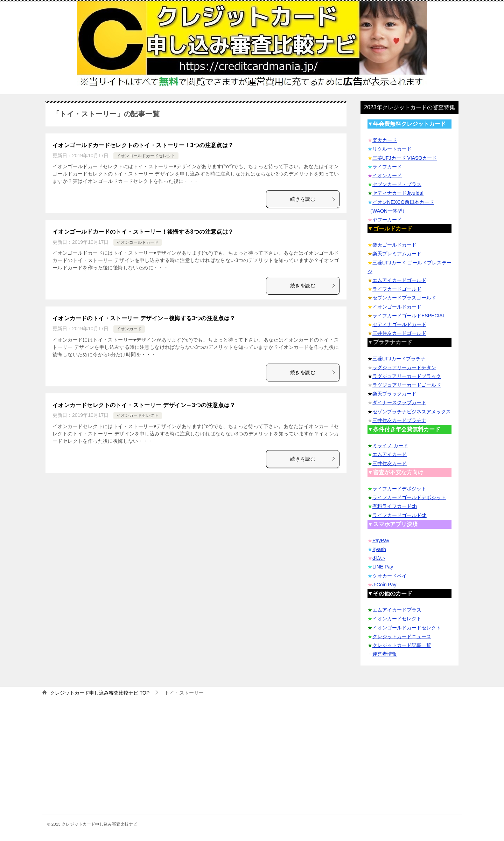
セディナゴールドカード (399, 324)
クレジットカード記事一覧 (402, 645)
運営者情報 (385, 654)
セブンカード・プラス (397, 184)
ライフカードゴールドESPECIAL (409, 316)
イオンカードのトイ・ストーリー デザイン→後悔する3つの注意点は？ (144, 318)
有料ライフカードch (395, 506)
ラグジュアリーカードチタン (404, 367)
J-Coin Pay (384, 585)
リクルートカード (392, 149)
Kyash (379, 549)
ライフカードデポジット (399, 489)
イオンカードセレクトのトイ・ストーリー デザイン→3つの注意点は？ (144, 405)
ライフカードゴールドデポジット (409, 497)
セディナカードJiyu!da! (398, 193)
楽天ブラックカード (394, 394)
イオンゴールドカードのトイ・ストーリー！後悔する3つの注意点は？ (143, 232)
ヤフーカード (387, 220)
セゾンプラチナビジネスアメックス (412, 412)
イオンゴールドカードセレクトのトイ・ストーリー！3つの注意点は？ (143, 145)
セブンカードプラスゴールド (404, 298)
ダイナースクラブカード (399, 402)
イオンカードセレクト (138, 415)
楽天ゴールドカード (394, 245)
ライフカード (387, 167)
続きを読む (313, 199)
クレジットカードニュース (402, 636)
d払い (379, 558)
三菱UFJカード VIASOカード (405, 158)
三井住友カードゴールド (399, 333)
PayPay (381, 540)
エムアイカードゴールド (399, 280)
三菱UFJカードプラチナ (399, 359)
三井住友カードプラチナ (399, 420)
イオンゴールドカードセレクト (146, 156)
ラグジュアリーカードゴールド (407, 385)
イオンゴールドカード (138, 242)
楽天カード (385, 140)
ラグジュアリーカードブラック (407, 376)
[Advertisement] (252, 765)
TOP (100, 693)
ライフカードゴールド (397, 289)
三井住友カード (390, 463)
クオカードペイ (390, 576)
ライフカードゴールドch (400, 515)
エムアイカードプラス (397, 610)
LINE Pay (383, 567)
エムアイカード (390, 454)
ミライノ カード (390, 446)
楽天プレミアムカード (397, 254)
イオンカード (129, 329)
